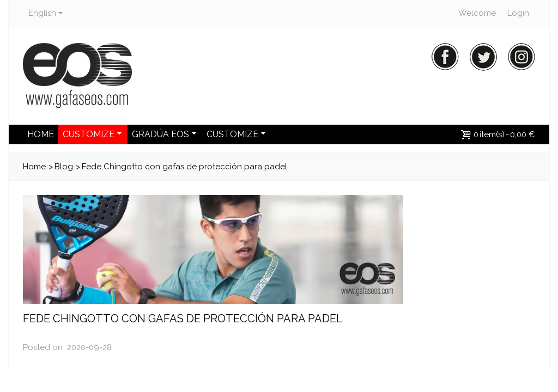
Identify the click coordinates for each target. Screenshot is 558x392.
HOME (41, 134)
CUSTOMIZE (92, 134)
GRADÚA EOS (164, 134)
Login (518, 13)
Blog (64, 167)
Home (34, 167)
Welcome (477, 13)
